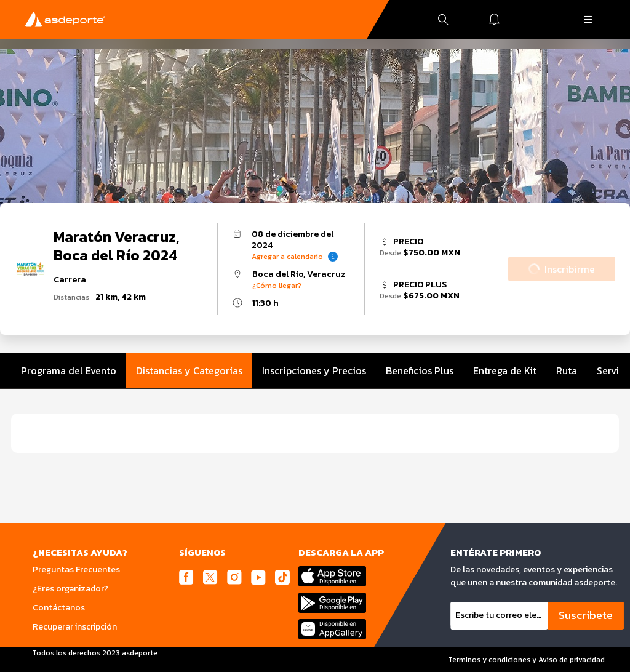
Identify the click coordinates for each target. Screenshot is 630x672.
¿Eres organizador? (70, 589)
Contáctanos (59, 608)
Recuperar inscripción (75, 627)
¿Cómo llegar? (277, 286)
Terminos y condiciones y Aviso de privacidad (526, 660)
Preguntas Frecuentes (76, 570)
